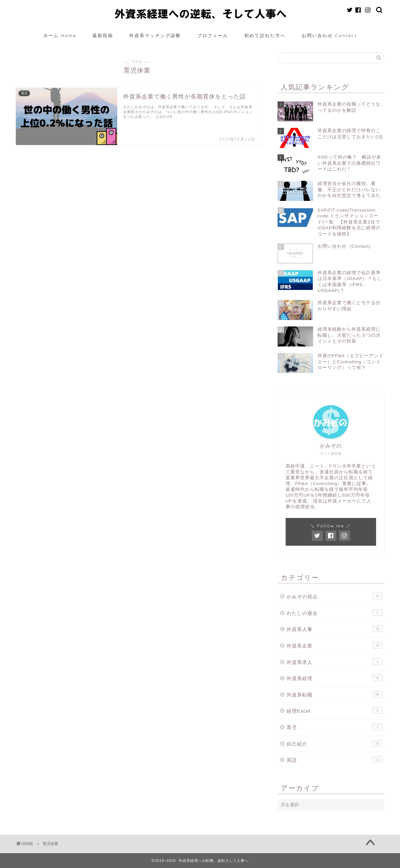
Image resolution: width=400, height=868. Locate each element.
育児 (334, 727)
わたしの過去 (334, 613)
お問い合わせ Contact (329, 36)
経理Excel (334, 710)
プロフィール (213, 36)
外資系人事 (334, 629)
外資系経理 (334, 678)
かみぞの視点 (334, 596)
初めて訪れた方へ (265, 36)
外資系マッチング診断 (155, 36)
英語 (334, 759)
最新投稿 (103, 36)
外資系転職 (334, 694)
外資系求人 (334, 662)
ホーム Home (60, 36)
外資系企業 (334, 645)
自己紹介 (334, 743)
